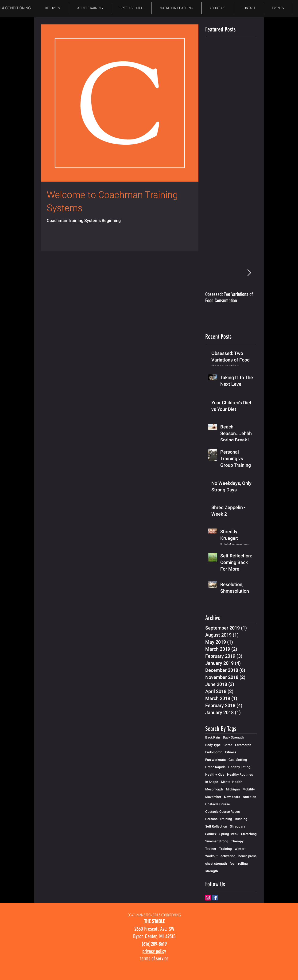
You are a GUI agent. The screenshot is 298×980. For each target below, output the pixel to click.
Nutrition (250, 797)
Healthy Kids (215, 774)
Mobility (249, 789)
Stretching (249, 834)
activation (228, 856)
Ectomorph (243, 745)
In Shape (212, 782)
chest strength (216, 863)
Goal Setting (238, 760)
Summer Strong (217, 841)
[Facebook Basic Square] (215, 898)
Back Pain (213, 737)
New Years (232, 797)
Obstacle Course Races (223, 812)
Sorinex (211, 834)
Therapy (237, 841)
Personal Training (219, 819)
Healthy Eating (239, 767)
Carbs (228, 745)
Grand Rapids (215, 767)
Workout (211, 856)
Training (225, 849)
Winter (240, 849)
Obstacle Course (218, 804)
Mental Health (232, 782)
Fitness (231, 752)
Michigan (233, 789)
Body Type (213, 745)
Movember (213, 797)
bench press (247, 856)
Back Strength (233, 737)
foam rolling (239, 863)
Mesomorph (214, 789)
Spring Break (229, 834)
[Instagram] (208, 898)
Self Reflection (216, 826)
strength (212, 871)
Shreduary (238, 826)
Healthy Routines (240, 774)
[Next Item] (249, 273)
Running (241, 819)
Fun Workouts (215, 760)
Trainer (211, 849)
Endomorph (214, 752)
